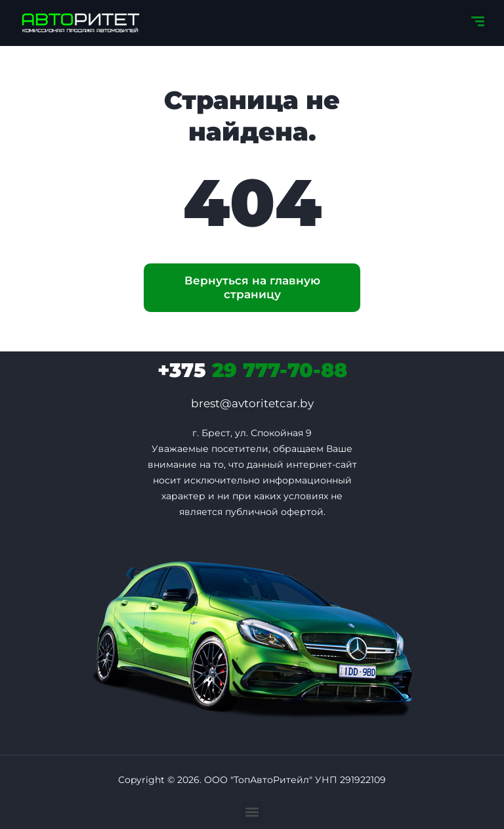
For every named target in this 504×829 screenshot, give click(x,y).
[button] (252, 812)
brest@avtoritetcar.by (252, 403)
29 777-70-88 (252, 370)
